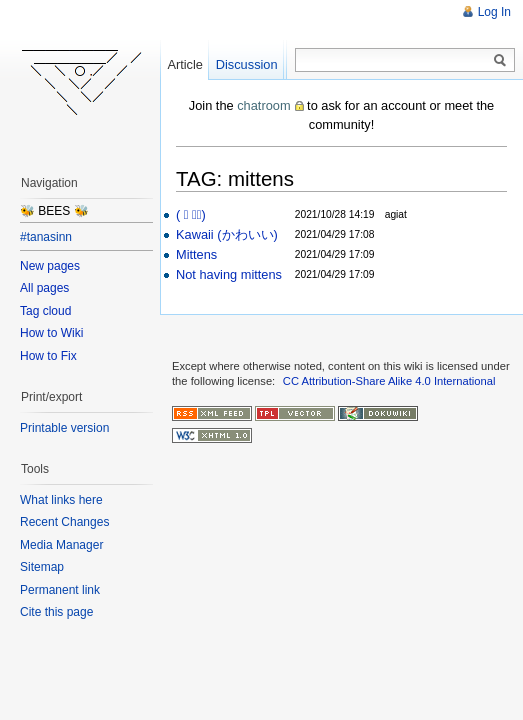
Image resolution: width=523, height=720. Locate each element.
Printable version (64, 428)
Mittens (196, 254)
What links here (61, 500)
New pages (50, 266)
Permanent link (60, 590)
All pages (44, 288)
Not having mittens (229, 274)
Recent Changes (64, 522)
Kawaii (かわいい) (227, 234)
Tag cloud (45, 311)
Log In (494, 12)
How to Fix (48, 356)
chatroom (263, 105)
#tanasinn (46, 237)
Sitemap (42, 567)
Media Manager (61, 545)
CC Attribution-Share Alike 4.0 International (389, 381)
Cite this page (56, 612)
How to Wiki (51, 333)
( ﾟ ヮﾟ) (191, 214)
